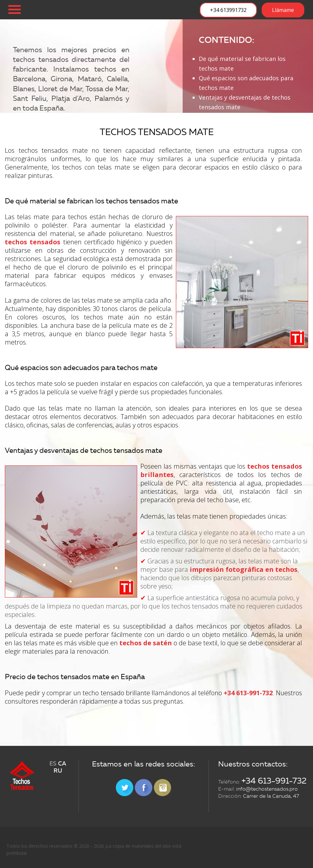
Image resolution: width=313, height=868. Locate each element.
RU (58, 771)
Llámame (283, 10)
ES (53, 764)
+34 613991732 (228, 10)
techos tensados (33, 242)
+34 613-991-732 (248, 693)
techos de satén (146, 643)
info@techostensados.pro (267, 789)
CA (62, 764)
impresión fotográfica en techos (244, 569)
